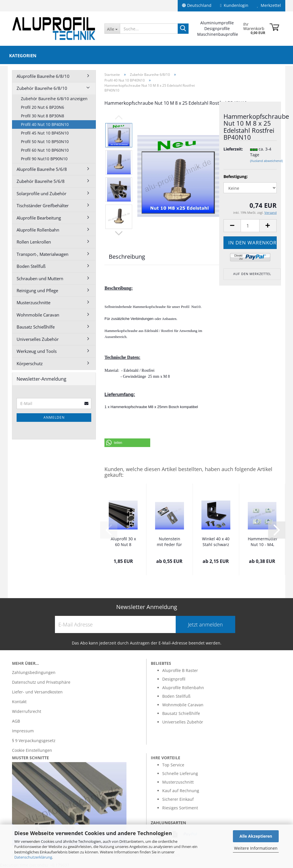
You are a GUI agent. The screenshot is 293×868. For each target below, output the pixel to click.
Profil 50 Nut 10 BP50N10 (45, 142)
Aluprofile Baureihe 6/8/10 (43, 76)
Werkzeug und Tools (37, 351)
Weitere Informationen (256, 848)
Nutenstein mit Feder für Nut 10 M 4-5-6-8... (169, 542)
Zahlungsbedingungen (34, 672)
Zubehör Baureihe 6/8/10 (42, 88)
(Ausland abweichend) (266, 161)
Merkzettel (269, 5)
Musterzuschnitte (33, 302)
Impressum (23, 731)
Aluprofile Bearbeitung (39, 218)
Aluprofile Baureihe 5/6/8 (42, 169)
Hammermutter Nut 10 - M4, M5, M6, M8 (263, 542)
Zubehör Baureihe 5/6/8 (41, 181)
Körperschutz (30, 363)
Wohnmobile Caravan (38, 315)
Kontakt (19, 702)
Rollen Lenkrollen (34, 242)
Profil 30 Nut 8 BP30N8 (42, 116)
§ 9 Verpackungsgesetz (34, 741)
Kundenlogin (234, 5)
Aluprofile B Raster (180, 670)
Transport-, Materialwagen (42, 254)
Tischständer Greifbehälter (43, 205)
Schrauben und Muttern (40, 278)
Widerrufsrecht (27, 711)
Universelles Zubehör (38, 339)
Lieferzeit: (232, 149)
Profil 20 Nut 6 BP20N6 (42, 107)
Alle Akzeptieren (256, 836)
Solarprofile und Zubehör (41, 193)
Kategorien (23, 56)
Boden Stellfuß (31, 266)
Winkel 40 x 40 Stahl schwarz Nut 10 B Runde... (216, 542)
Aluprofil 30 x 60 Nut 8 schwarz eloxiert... (123, 542)
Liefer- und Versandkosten (37, 692)
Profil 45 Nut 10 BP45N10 (45, 133)
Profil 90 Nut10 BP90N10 (44, 159)
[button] (127, 443)
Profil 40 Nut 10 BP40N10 (45, 124)
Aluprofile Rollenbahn (38, 230)
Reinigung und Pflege (37, 290)
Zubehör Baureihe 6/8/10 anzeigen (54, 99)
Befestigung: (236, 176)
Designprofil (174, 679)
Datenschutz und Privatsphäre (41, 682)
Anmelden (54, 417)
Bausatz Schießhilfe (36, 327)
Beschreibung (127, 257)
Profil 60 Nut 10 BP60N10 (45, 150)
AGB (16, 721)
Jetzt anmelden (205, 624)
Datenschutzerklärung (33, 857)
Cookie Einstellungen (32, 750)
